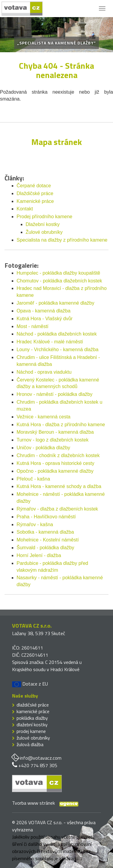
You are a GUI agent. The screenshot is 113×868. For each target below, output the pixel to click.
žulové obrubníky (33, 738)
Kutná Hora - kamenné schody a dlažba (59, 486)
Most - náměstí (33, 326)
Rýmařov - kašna (35, 524)
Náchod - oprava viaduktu (44, 372)
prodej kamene (31, 731)
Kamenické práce (35, 201)
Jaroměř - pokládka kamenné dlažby (55, 303)
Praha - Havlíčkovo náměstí (46, 517)
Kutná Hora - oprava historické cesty (55, 463)
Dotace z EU (30, 684)
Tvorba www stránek (33, 803)
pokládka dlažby (32, 718)
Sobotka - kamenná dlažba (45, 532)
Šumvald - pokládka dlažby (45, 548)
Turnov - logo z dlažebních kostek (53, 440)
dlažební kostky (32, 725)
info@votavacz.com (41, 758)
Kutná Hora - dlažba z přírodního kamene (61, 425)
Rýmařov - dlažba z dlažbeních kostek (57, 509)
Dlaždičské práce (35, 193)
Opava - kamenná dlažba (44, 311)
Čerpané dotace (34, 186)
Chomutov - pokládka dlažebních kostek (59, 281)
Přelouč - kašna (33, 479)
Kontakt (25, 209)
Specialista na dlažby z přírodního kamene (62, 240)
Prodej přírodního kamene (44, 217)
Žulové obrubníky (44, 232)
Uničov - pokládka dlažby (43, 448)
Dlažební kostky (43, 224)
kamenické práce (33, 711)
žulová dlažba (30, 744)
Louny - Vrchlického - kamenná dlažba (58, 350)
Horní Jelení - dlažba (39, 555)
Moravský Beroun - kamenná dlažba (55, 432)
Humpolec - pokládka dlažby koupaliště (58, 273)
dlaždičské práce (33, 705)
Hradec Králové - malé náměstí (50, 342)
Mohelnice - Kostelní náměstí (48, 540)
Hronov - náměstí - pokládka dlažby (55, 394)
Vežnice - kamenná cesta (44, 417)
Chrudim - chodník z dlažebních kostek (58, 455)
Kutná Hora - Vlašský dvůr (45, 319)
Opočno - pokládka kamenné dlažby (55, 471)
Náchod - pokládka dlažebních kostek (57, 334)
